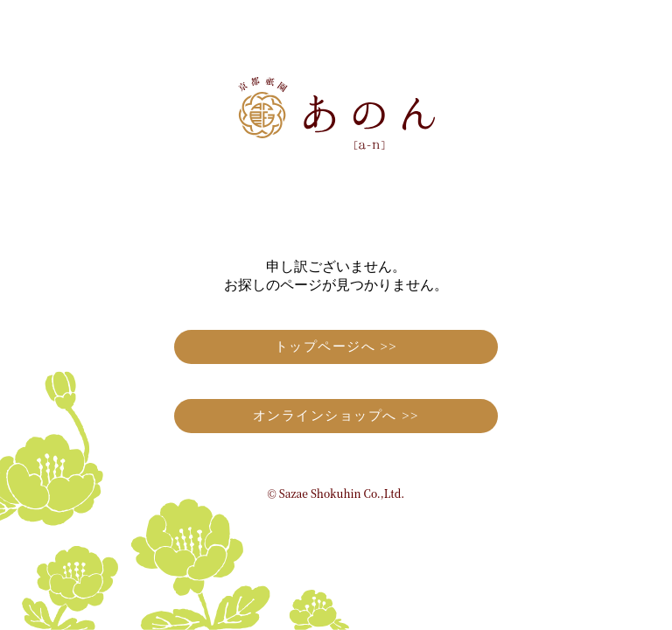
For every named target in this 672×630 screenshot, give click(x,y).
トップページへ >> (336, 346)
